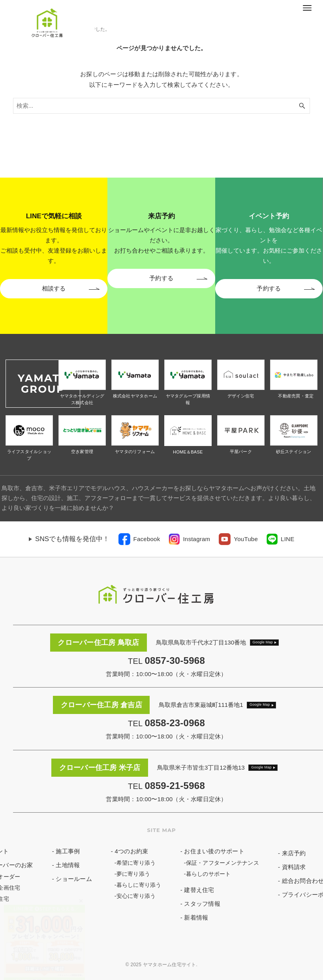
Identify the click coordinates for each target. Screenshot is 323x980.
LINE (287, 539)
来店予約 (294, 853)
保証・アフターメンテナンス (223, 863)
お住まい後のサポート (214, 851)
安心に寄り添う (136, 896)
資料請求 (294, 867)
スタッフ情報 (202, 904)
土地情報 (68, 865)
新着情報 (196, 917)
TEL (166, 661)
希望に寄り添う (136, 863)
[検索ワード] (162, 106)
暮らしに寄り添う (139, 885)
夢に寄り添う (133, 874)
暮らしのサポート (208, 874)
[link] (139, 539)
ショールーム (74, 879)
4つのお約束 (131, 851)
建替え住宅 (199, 890)
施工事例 (68, 851)
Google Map (263, 642)
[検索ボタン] (302, 106)
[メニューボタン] (307, 8)
